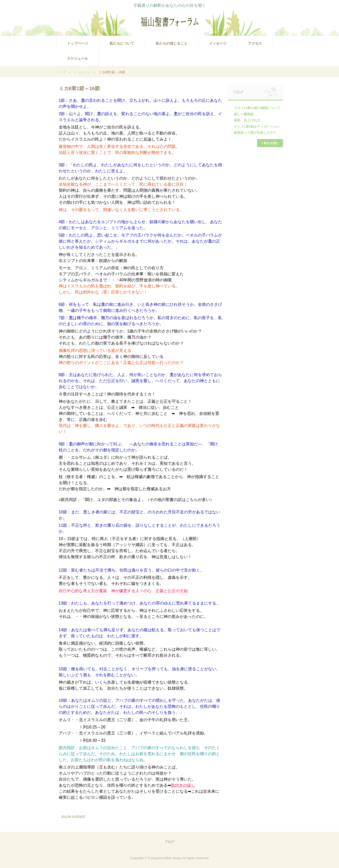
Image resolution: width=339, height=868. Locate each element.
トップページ (78, 43)
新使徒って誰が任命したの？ (255, 133)
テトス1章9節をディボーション (257, 127)
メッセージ (218, 43)
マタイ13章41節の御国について (257, 108)
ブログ (238, 92)
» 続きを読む (270, 143)
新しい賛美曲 (244, 114)
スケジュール (77, 58)
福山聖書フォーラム (170, 22)
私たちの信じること (172, 43)
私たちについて (122, 43)
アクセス (255, 43)
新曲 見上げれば (247, 120)
